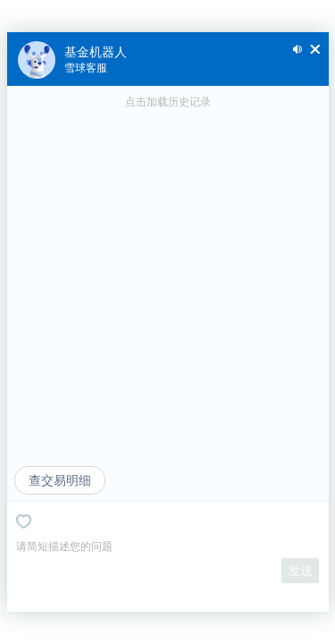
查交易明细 (60, 480)
